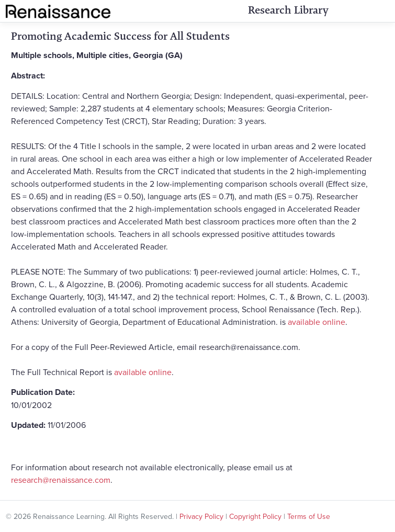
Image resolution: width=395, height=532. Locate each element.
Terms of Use (309, 516)
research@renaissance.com (61, 480)
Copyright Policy (255, 516)
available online (317, 322)
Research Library (288, 10)
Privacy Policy (201, 516)
